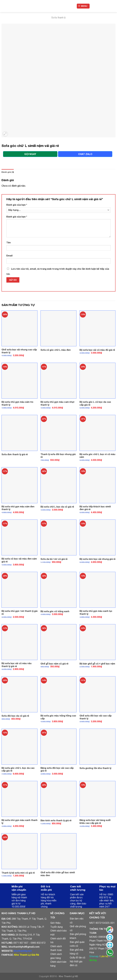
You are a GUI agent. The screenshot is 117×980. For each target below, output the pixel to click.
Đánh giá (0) (8, 172)
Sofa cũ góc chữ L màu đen (56, 350)
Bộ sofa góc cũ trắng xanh (55, 611)
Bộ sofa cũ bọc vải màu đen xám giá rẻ (19, 560)
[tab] (8, 172)
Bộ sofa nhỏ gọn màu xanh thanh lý (19, 822)
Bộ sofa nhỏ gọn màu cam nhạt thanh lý (57, 403)
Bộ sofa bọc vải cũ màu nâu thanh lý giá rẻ (17, 665)
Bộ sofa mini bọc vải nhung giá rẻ (97, 559)
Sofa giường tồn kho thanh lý (95, 768)
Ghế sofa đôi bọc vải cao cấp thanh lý (96, 717)
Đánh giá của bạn (17, 205)
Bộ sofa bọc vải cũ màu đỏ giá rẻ (97, 350)
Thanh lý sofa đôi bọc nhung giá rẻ (58, 456)
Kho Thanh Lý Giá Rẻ (27, 955)
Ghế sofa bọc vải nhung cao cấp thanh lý (19, 351)
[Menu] (83, 6)
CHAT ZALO (85, 154)
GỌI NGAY (30, 154)
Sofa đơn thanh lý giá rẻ (15, 454)
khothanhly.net (23, 951)
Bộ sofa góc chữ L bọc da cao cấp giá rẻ (18, 769)
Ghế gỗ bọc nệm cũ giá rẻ (54, 664)
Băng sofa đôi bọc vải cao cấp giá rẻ (57, 769)
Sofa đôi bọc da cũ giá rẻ (15, 716)
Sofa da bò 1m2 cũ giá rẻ (54, 559)
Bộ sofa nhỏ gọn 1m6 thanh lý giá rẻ (19, 612)
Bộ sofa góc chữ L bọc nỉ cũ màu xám (97, 456)
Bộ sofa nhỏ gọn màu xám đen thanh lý (18, 508)
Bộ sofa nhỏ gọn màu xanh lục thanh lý (96, 612)
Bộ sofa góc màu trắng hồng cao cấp (58, 717)
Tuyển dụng (56, 927)
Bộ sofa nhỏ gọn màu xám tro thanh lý (17, 403)
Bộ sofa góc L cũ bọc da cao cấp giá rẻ (95, 403)
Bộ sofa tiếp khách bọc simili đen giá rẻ (95, 508)
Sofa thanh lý (58, 17)
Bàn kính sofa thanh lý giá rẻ (56, 820)
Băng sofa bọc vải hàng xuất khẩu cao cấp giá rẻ (95, 822)
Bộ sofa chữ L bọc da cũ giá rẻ (57, 507)
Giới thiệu (55, 923)
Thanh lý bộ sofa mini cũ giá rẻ (18, 873)
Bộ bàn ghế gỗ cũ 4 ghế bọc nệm (97, 664)
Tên (9, 242)
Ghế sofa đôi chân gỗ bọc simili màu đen (58, 874)
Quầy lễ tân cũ (77, 957)
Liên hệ (104, 956)
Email (9, 256)
